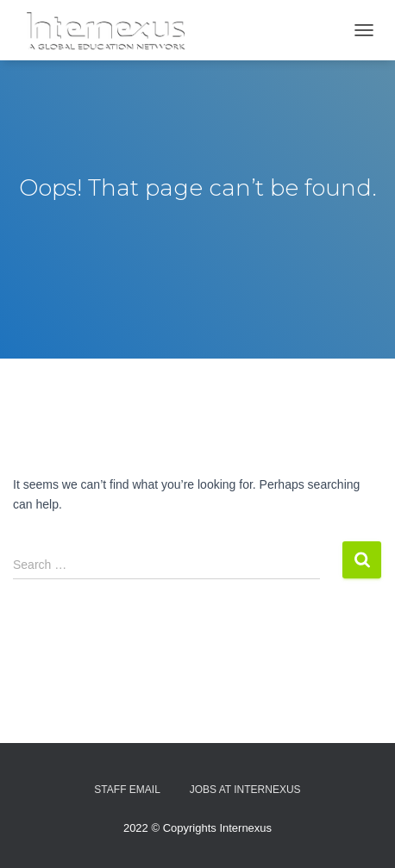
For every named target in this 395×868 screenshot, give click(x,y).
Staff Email (127, 790)
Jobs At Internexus (245, 790)
